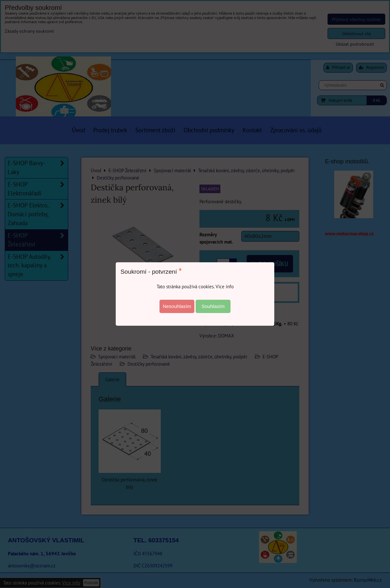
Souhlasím (213, 306)
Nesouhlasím (177, 306)
